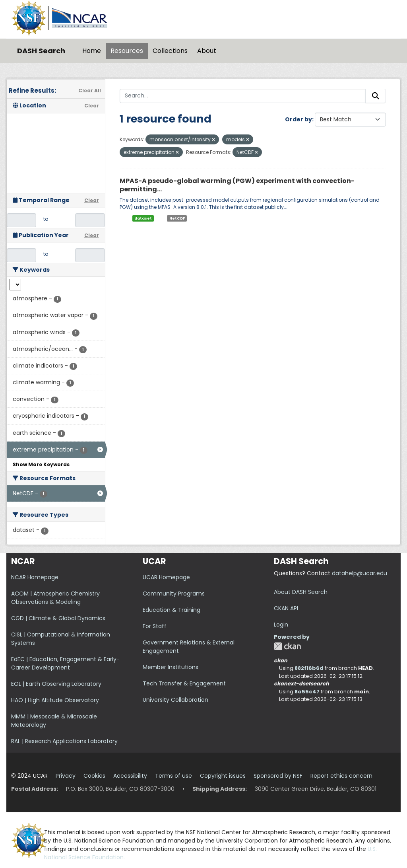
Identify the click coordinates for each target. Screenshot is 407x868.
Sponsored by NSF (278, 776)
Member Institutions (171, 667)
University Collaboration (175, 700)
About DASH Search (301, 592)
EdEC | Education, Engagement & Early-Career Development (65, 663)
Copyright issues (223, 776)
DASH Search (41, 51)
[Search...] (243, 96)
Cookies (94, 776)
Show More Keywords (41, 464)
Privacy (66, 776)
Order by (298, 119)
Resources (127, 51)
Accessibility (130, 776)
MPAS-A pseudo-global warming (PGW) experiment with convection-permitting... (237, 185)
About (207, 51)
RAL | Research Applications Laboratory (64, 741)
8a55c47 (307, 692)
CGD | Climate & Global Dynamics (58, 618)
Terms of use (173, 776)
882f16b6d (309, 668)
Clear (92, 106)
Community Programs (174, 594)
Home (92, 51)
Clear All (90, 90)
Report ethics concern (341, 776)
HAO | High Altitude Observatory (55, 700)
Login (281, 625)
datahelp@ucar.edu (360, 573)
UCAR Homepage (166, 577)
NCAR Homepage (35, 577)
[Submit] (376, 96)
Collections (170, 51)
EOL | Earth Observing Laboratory (56, 684)
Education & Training (172, 610)
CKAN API (286, 608)
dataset (143, 218)
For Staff (155, 626)
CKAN (287, 646)
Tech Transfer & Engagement (184, 683)
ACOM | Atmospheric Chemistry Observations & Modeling (55, 598)
